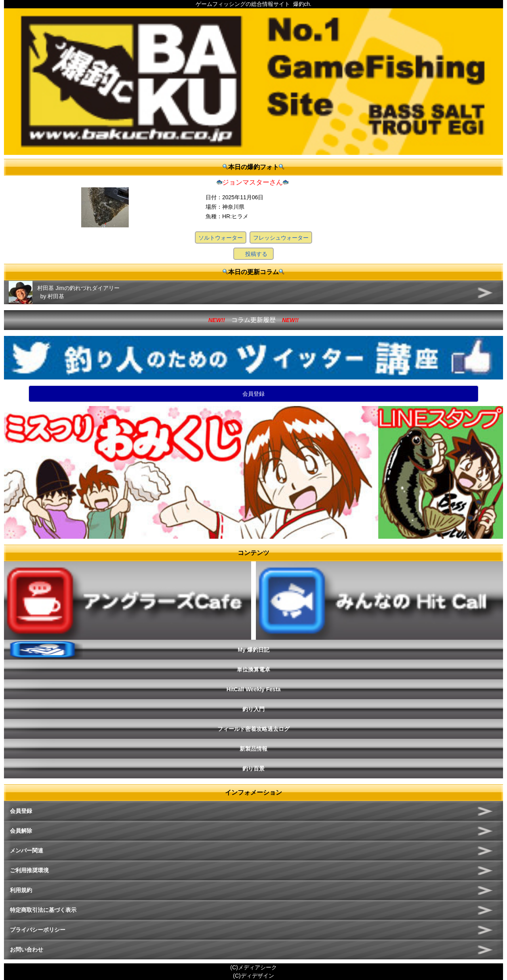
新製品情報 (253, 749)
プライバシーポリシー (38, 930)
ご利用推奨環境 (29, 870)
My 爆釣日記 (253, 650)
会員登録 (253, 394)
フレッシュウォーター (281, 238)
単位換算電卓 (253, 669)
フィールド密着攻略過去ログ (253, 729)
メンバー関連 (27, 850)
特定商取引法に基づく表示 (43, 910)
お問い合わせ (27, 949)
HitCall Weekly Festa (254, 689)
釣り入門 (253, 709)
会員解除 (21, 831)
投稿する (256, 254)
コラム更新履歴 (253, 320)
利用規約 (21, 890)
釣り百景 (253, 768)
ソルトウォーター (221, 238)
